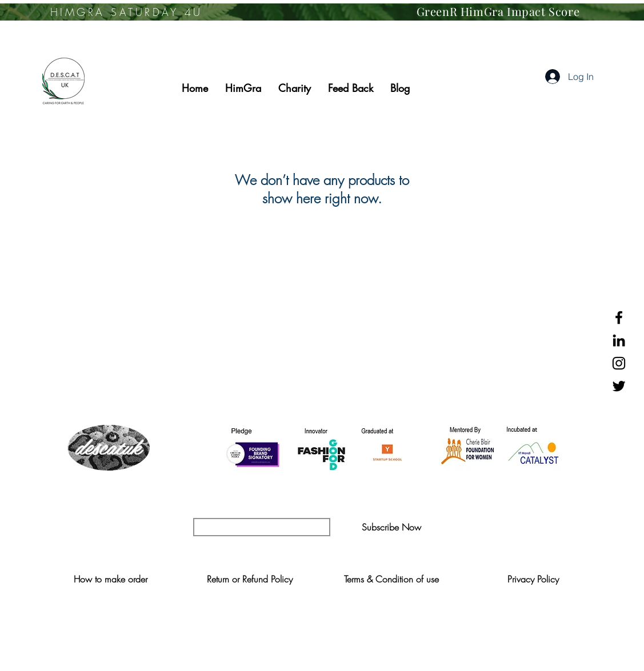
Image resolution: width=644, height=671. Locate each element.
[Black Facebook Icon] (619, 318)
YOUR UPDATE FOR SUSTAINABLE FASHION (322, 504)
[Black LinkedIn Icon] (619, 340)
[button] (392, 527)
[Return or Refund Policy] (250, 579)
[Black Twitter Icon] (619, 386)
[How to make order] (111, 579)
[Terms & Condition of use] (392, 579)
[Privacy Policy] (533, 579)
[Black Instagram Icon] (619, 363)
